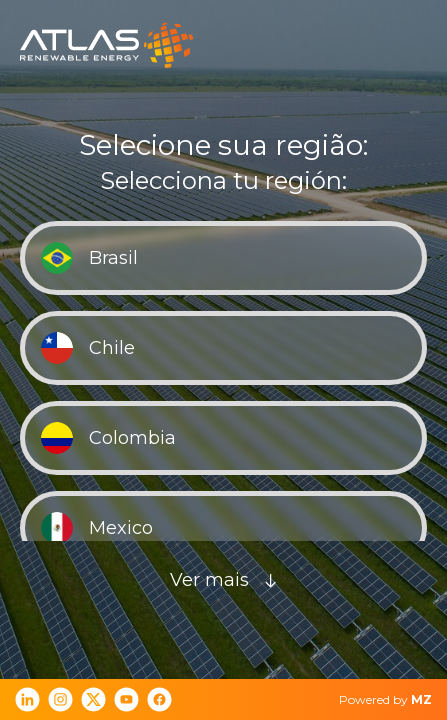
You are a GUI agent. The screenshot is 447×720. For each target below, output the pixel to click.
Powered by (385, 699)
